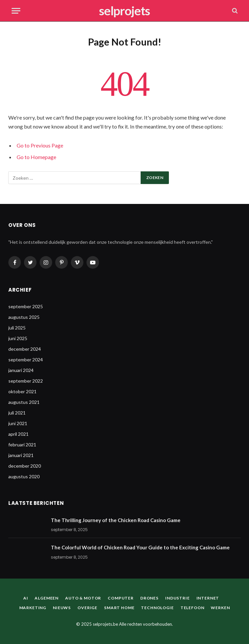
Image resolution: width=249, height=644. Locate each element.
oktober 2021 (22, 391)
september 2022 (26, 381)
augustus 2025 (24, 317)
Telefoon (192, 608)
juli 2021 (17, 413)
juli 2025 (17, 328)
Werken (220, 608)
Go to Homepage (36, 157)
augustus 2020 (24, 476)
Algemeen (47, 598)
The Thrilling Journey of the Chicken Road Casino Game (116, 520)
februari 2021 (22, 445)
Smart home (119, 608)
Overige (87, 608)
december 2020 (25, 466)
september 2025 (26, 306)
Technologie (157, 608)
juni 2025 (18, 338)
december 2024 (25, 349)
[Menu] (16, 11)
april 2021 (18, 434)
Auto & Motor (83, 598)
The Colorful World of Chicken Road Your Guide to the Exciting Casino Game (140, 547)
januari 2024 (21, 370)
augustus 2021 (24, 402)
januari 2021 (21, 455)
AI (26, 598)
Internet (208, 598)
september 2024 (26, 360)
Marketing (33, 608)
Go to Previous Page (40, 145)
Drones (149, 598)
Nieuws (62, 608)
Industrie (178, 598)
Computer (121, 598)
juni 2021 (18, 423)
